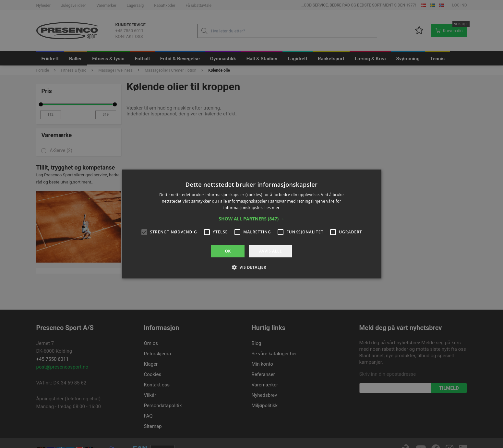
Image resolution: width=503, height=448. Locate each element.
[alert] (251, 224)
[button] (251, 219)
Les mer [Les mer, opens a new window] (272, 208)
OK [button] (228, 251)
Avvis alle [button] (270, 251)
